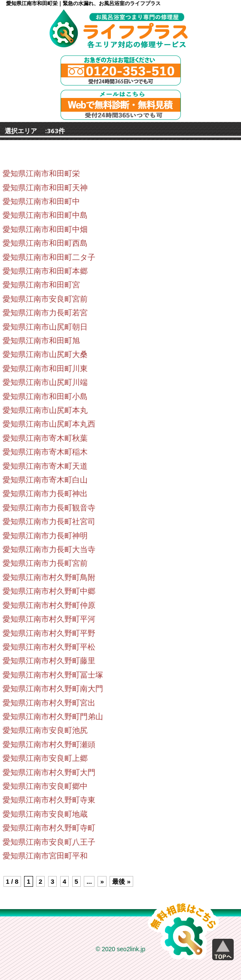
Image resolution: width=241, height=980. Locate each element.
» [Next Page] (102, 881)
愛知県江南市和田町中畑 (45, 229)
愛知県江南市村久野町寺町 (49, 828)
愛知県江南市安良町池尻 (45, 730)
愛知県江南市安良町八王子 (49, 842)
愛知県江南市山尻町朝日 (45, 327)
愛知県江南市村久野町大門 (49, 772)
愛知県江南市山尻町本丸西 (49, 424)
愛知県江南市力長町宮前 (45, 563)
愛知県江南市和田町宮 (41, 285)
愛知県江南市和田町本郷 (45, 271)
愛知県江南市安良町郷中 (45, 786)
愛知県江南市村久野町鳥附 (49, 577)
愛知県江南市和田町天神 (45, 188)
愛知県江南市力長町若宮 (45, 313)
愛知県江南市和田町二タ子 (49, 257)
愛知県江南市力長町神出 (45, 494)
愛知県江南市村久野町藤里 (49, 661)
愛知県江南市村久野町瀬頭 (49, 745)
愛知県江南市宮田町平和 (45, 856)
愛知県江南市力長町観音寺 (49, 508)
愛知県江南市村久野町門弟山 (53, 717)
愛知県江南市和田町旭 (41, 341)
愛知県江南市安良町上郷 (45, 758)
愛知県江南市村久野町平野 (49, 633)
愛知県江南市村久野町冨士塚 (53, 675)
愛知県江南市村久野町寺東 (49, 800)
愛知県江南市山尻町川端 (45, 382)
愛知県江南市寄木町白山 (45, 480)
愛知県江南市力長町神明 (45, 536)
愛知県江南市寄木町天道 (45, 466)
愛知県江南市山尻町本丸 (45, 410)
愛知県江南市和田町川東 (45, 369)
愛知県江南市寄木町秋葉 (45, 438)
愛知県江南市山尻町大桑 (45, 354)
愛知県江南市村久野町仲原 (49, 605)
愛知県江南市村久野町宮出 (49, 703)
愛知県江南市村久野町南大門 (53, 689)
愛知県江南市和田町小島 (45, 397)
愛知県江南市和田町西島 (45, 243)
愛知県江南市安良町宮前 (45, 299)
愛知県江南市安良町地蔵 (45, 814)
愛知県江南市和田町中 (41, 201)
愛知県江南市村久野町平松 (49, 647)
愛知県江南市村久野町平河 (49, 619)
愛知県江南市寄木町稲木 (45, 452)
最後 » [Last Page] (121, 881)
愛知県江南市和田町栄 (41, 174)
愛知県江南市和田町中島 (45, 215)
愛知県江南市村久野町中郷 (49, 591)
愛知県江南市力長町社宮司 (49, 522)
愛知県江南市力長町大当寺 (49, 550)
